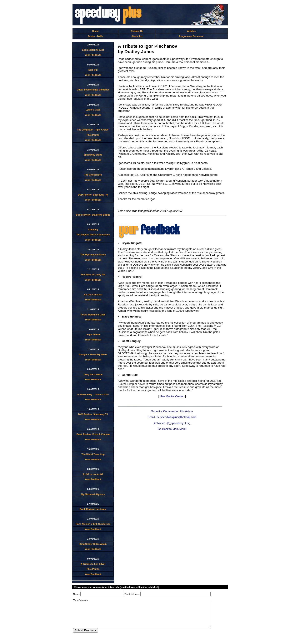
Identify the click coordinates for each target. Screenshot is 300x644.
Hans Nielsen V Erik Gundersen (93, 524)
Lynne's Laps (93, 110)
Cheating (93, 230)
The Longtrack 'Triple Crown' (93, 130)
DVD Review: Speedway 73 (93, 414)
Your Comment (81, 600)
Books (91, 36)
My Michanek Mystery (93, 494)
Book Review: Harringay (93, 509)
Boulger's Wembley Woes (93, 354)
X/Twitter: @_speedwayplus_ (172, 423)
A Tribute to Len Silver (93, 564)
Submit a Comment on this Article (172, 411)
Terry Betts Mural (93, 374)
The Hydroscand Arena (93, 255)
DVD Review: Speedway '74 (93, 195)
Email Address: (132, 594)
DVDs (100, 36)
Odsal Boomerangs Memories (93, 90)
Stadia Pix (137, 36)
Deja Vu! (93, 70)
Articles (191, 31)
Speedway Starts (93, 155)
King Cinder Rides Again (93, 544)
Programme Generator (191, 36)
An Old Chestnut (93, 295)
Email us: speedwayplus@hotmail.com (172, 417)
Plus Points (93, 135)
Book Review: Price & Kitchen (93, 434)
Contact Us (137, 31)
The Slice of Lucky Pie (93, 275)
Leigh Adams (93, 334)
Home (95, 31)
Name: (76, 594)
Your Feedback (93, 55)
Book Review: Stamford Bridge (93, 215)
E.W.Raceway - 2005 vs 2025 (93, 394)
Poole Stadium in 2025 (93, 315)
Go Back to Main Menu (172, 429)
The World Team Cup (93, 454)
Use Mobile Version (172, 396)
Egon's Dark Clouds (93, 50)
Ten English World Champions (93, 235)
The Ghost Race (93, 175)
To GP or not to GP (93, 474)
